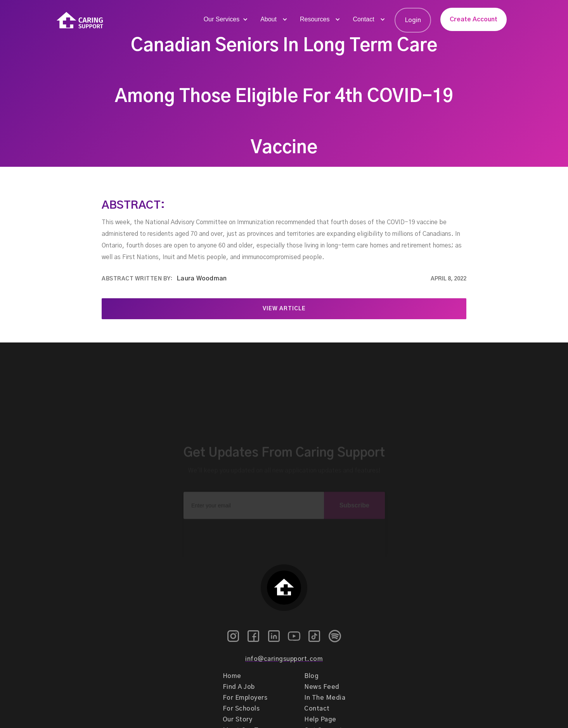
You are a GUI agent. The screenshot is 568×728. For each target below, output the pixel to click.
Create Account (474, 19)
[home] (80, 20)
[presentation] (284, 527)
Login (413, 20)
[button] (225, 19)
